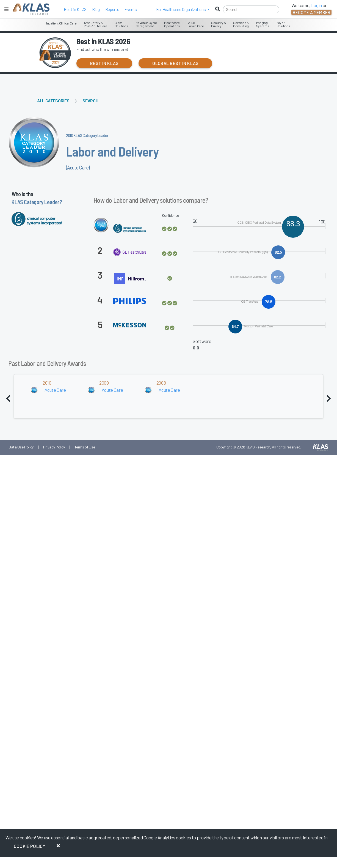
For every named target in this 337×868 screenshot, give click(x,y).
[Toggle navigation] (6, 9)
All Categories (53, 101)
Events (131, 9)
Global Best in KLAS (175, 63)
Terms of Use (85, 447)
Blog (96, 9)
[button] (183, 9)
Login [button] (317, 5)
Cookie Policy (30, 846)
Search (90, 101)
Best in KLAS (75, 9)
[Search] (251, 9)
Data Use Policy (21, 447)
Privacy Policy (54, 447)
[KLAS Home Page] (30, 9)
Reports (112, 9)
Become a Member (311, 12)
